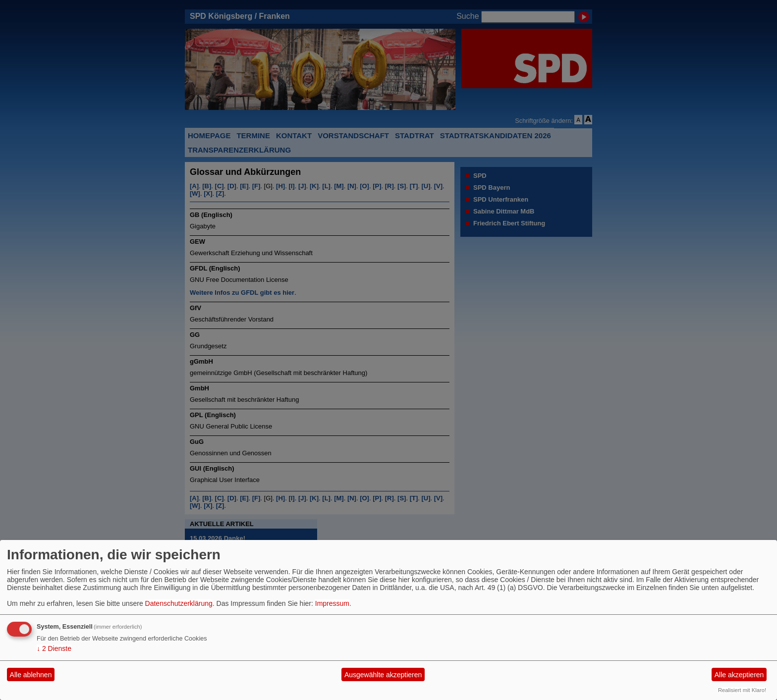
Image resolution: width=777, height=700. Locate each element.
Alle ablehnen (31, 675)
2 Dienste (54, 648)
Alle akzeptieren (739, 675)
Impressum (332, 603)
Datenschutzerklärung (179, 603)
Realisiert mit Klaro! (742, 690)
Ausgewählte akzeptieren (383, 675)
